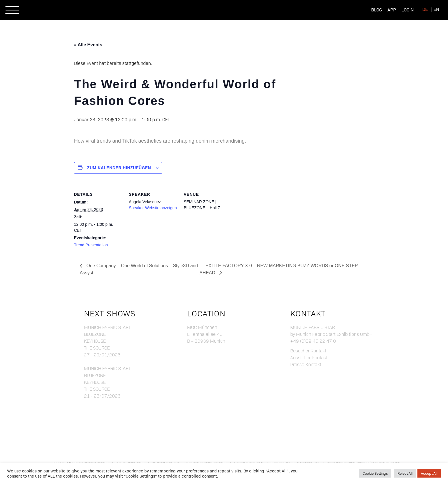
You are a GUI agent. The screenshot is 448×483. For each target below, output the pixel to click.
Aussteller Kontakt (309, 357)
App (392, 10)
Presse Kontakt (306, 364)
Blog (377, 10)
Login (408, 10)
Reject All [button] (405, 473)
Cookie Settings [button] (375, 473)
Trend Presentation (91, 245)
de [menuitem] (425, 9)
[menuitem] (425, 9)
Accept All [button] (429, 473)
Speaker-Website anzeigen (153, 208)
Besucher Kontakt (308, 351)
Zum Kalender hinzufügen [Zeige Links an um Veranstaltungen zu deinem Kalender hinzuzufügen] (119, 168)
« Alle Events (88, 45)
